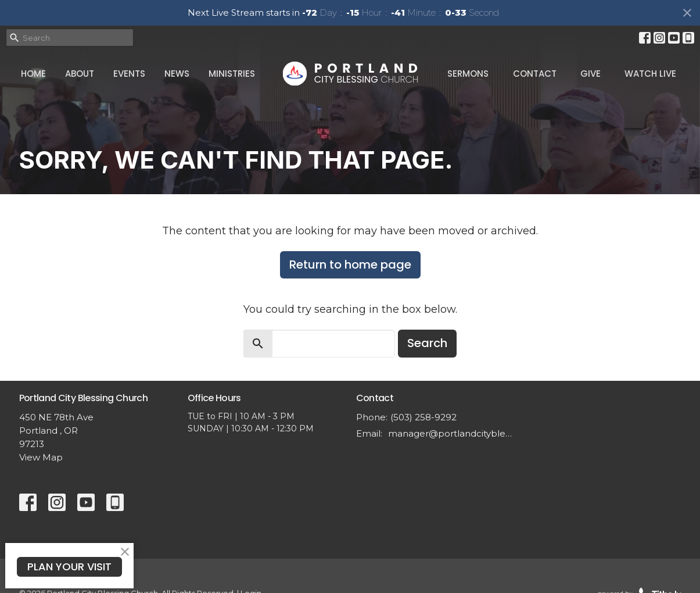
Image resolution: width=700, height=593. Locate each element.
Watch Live (650, 74)
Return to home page (350, 265)
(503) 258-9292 (423, 417)
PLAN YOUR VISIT (69, 567)
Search (427, 343)
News (177, 74)
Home (33, 74)
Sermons (468, 74)
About (80, 74)
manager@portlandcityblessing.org (450, 433)
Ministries (232, 74)
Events (129, 74)
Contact (535, 74)
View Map (41, 457)
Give (590, 74)
